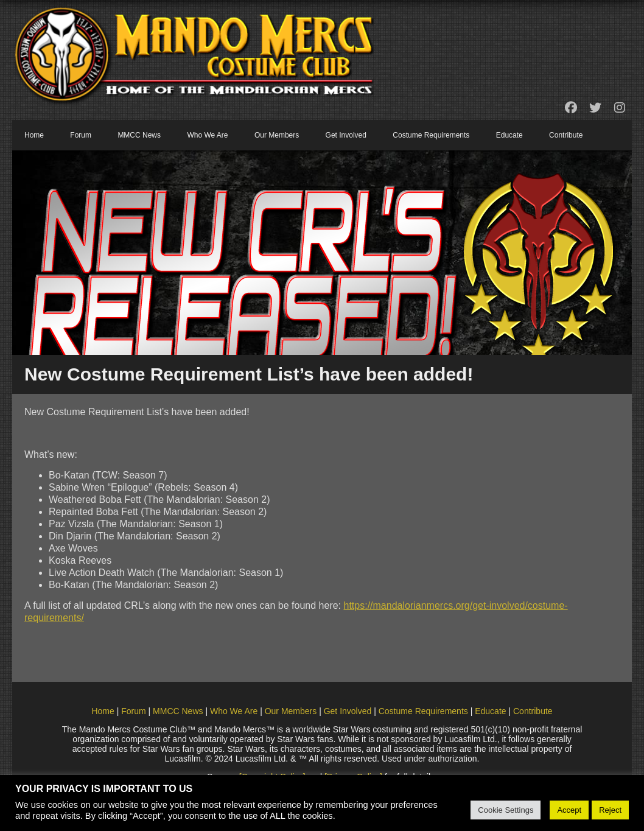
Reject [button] (610, 810)
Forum (81, 135)
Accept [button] (569, 810)
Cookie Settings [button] (506, 810)
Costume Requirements (431, 135)
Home (34, 135)
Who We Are (207, 135)
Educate (509, 135)
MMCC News (139, 135)
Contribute (566, 135)
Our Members (277, 135)
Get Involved (346, 135)
